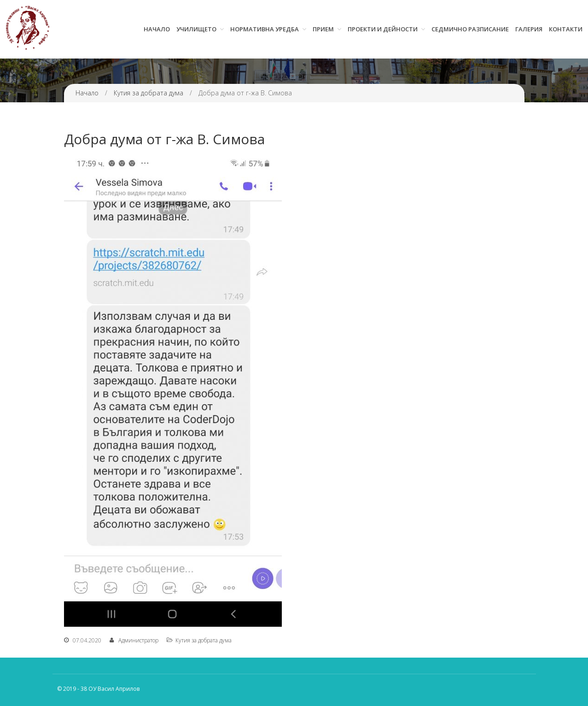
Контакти (566, 29)
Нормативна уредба (265, 29)
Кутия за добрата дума (148, 93)
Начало (157, 29)
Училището (196, 29)
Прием (323, 29)
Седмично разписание (470, 29)
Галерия (529, 29)
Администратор (138, 640)
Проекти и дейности (383, 29)
